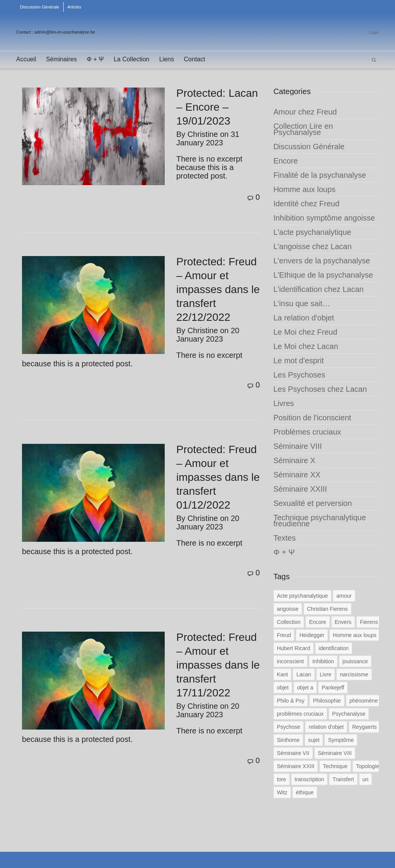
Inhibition (323, 661)
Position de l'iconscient (312, 418)
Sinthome (288, 740)
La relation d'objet (304, 318)
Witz (282, 792)
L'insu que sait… (302, 303)
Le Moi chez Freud (306, 332)
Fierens (369, 622)
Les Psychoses (300, 375)
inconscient (290, 661)
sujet (314, 740)
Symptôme (341, 740)
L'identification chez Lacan (319, 289)
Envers (343, 622)
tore (282, 779)
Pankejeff (333, 688)
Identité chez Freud (306, 204)
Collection (289, 622)
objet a (305, 688)
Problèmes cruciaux (307, 432)
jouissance (355, 661)
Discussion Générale (40, 7)
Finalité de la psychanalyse (320, 175)
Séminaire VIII (298, 446)
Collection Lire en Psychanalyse (303, 129)
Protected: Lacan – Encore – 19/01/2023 (217, 107)
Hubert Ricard (294, 648)
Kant (283, 674)
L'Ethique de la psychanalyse (323, 275)
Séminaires (61, 59)
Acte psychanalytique (302, 596)
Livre (326, 674)
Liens (167, 59)
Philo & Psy (291, 701)
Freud (284, 635)
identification (334, 648)
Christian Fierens (327, 609)
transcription (309, 779)
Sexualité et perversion (313, 503)
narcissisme (354, 674)
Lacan (304, 674)
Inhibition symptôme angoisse (324, 218)
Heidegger (312, 635)
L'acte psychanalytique (312, 232)
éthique (305, 792)
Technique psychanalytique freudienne (320, 521)
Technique (335, 766)
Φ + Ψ (95, 59)
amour (344, 596)
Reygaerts (365, 727)
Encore (286, 161)
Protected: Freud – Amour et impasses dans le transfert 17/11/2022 (218, 665)
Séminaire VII (293, 753)
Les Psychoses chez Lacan (320, 389)
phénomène (364, 701)
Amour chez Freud (305, 112)
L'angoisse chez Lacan (313, 246)
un (366, 779)
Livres (284, 403)
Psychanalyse (349, 714)
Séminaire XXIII (300, 489)
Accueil (26, 59)
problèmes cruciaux (300, 714)
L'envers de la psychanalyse (322, 261)
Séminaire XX (297, 475)
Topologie (368, 766)
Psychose (289, 727)
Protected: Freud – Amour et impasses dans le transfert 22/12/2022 (218, 289)
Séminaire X (295, 460)
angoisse (288, 609)
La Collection (132, 59)
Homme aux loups (305, 189)
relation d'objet (326, 727)
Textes (285, 538)
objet (283, 688)
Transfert (343, 779)
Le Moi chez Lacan (306, 346)
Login (374, 32)
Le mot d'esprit (299, 361)
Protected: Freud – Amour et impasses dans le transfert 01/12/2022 (218, 477)
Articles (74, 7)
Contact (195, 59)
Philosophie (327, 701)
